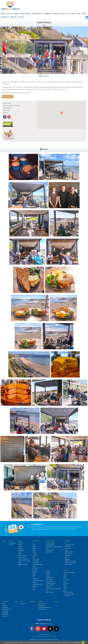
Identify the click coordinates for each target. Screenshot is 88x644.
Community (5, 611)
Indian (34, 573)
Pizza (34, 577)
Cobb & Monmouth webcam (45, 607)
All (33, 543)
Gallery (63, 14)
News (78, 14)
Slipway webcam (42, 609)
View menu (8, 97)
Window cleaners (50, 592)
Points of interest (22, 557)
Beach (65, 578)
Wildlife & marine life (23, 564)
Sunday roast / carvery (38, 584)
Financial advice (49, 580)
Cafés (34, 552)
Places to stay (37, 14)
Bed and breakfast (50, 543)
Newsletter (5, 17)
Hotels (47, 548)
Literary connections (23, 556)
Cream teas (35, 556)
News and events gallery (69, 572)
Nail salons (48, 587)
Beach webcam (42, 606)
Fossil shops (68, 556)
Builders (48, 574)
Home (3, 14)
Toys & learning (68, 564)
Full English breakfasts (38, 564)
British (34, 548)
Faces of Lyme (67, 596)
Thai (34, 588)
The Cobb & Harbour (68, 592)
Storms (65, 585)
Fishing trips (21, 550)
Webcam (14, 17)
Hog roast (35, 568)
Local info (71, 14)
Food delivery (36, 561)
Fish (34, 557)
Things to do (21, 543)
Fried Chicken (36, 563)
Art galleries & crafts (69, 545)
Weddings (48, 572)
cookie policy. (78, 642)
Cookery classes (50, 578)
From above (66, 580)
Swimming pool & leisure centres (53, 589)
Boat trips (20, 548)
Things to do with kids (23, 559)
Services (56, 14)
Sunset (65, 589)
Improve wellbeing (50, 585)
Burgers (34, 550)
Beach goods (68, 548)
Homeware (67, 559)
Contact (21, 17)
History (20, 554)
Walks (19, 563)
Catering (48, 576)
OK (83, 642)
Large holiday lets (50, 550)
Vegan (34, 590)
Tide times (5, 616)
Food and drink (68, 554)
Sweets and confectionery (71, 563)
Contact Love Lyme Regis (44, 634)
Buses (4, 604)
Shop (84, 14)
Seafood (35, 582)
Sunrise (65, 587)
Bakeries (35, 547)
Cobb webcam (42, 604)
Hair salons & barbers (51, 583)
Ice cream (35, 572)
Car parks (5, 606)
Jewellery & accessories (70, 561)
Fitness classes (49, 581)
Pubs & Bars (35, 579)
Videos (65, 576)
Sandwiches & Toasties (38, 581)
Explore (16, 14)
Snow (65, 590)
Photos (65, 574)
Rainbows (66, 583)
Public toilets (5, 614)
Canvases (24, 604)
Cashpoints (5, 607)
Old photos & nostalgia (69, 594)
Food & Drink (26, 14)
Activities (20, 545)
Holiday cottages (50, 545)
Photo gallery (44, 76)
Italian (34, 575)
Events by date (12, 543)
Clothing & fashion (69, 552)
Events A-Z (11, 545)
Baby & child (68, 547)
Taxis (47, 590)
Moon (65, 581)
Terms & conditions (37, 636)
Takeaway (35, 586)
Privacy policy (45, 636)
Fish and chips (36, 559)
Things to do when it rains (24, 561)
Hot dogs (35, 570)
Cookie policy (53, 636)
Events (9, 14)
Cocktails (35, 554)
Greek (34, 566)
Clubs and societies (7, 609)
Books (66, 550)
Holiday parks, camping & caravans (54, 547)
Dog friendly (49, 552)
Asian (34, 545)
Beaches (20, 547)
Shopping (47, 14)
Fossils (20, 552)
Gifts (66, 557)
